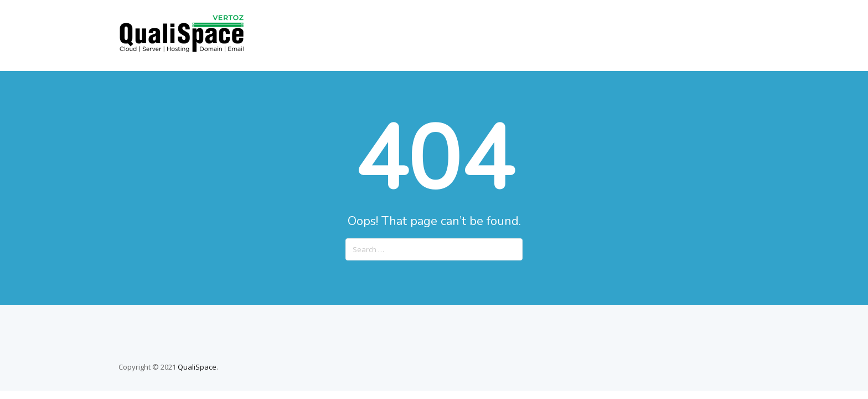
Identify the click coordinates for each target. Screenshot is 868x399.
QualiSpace (197, 367)
